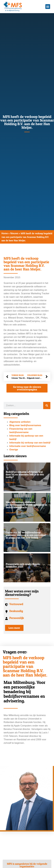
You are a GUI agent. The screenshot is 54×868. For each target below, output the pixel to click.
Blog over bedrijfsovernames (25, 425)
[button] (48, 7)
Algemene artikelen (20, 422)
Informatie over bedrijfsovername (28, 446)
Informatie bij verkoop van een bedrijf (30, 443)
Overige (14, 450)
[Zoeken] (47, 405)
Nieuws (14, 233)
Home (5, 233)
